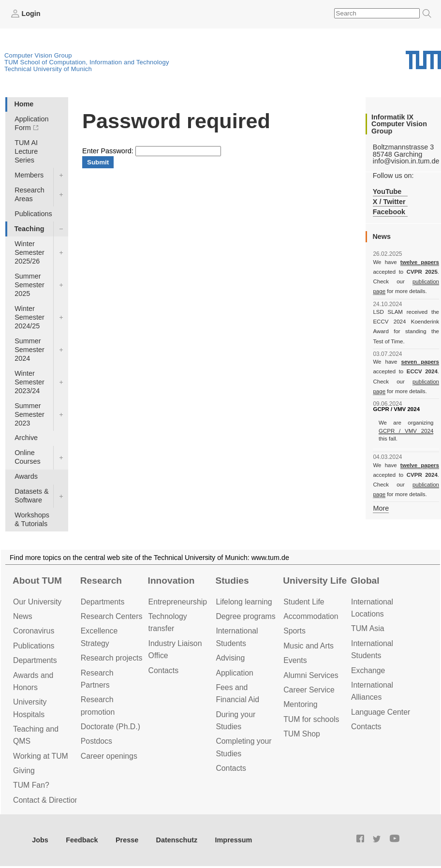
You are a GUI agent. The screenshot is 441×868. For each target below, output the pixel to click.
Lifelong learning (244, 602)
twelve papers (420, 262)
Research (101, 581)
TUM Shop (302, 734)
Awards (26, 476)
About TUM (37, 581)
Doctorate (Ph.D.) (110, 727)
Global (365, 581)
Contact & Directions (48, 800)
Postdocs (96, 741)
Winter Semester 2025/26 (29, 252)
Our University (37, 602)
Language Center (381, 712)
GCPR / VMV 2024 (406, 431)
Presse (127, 840)
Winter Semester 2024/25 (29, 317)
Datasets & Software (31, 496)
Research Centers (112, 616)
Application (234, 673)
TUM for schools (311, 719)
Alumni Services (311, 675)
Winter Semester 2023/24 (29, 382)
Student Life (304, 602)
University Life (315, 581)
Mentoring (300, 704)
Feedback (82, 840)
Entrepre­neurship (178, 602)
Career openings (109, 756)
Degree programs (245, 616)
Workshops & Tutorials (32, 519)
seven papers (420, 362)
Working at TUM (41, 756)
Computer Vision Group (38, 55)
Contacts (163, 670)
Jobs (40, 840)
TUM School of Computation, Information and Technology (87, 62)
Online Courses (28, 457)
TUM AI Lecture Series (26, 151)
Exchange (368, 670)
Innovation (171, 581)
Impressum (234, 840)
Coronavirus (34, 631)
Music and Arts (309, 646)
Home (24, 104)
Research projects (112, 658)
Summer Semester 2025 (29, 285)
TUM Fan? (31, 785)
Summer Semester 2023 (29, 414)
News (23, 616)
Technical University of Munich (48, 69)
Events (295, 660)
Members (29, 175)
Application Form (31, 123)
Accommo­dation (311, 616)
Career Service (309, 690)
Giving (24, 771)
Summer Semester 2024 (29, 350)
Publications (33, 214)
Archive (26, 438)
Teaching (29, 229)
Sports (294, 631)
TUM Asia (368, 628)
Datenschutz (177, 840)
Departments (35, 660)
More (381, 508)
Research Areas (29, 194)
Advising (230, 658)
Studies (232, 581)
